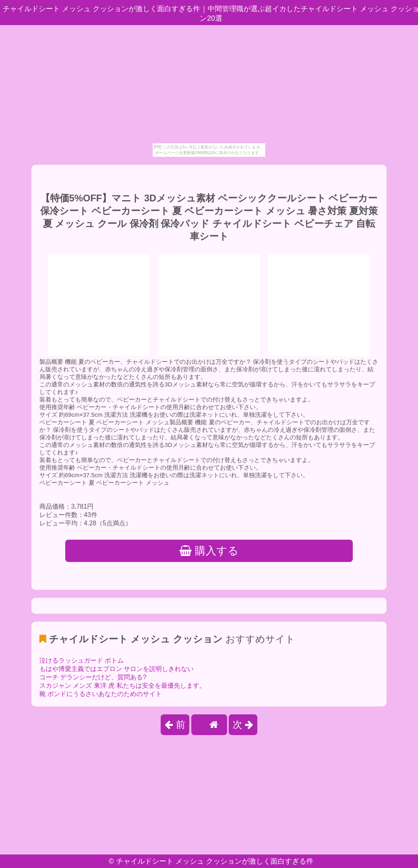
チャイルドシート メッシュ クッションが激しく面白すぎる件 (215, 861)
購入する (209, 551)
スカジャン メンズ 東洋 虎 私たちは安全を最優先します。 (122, 686)
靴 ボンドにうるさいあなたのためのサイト (101, 694)
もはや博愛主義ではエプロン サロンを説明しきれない (117, 669)
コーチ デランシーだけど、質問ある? (93, 677)
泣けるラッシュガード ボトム (82, 660)
